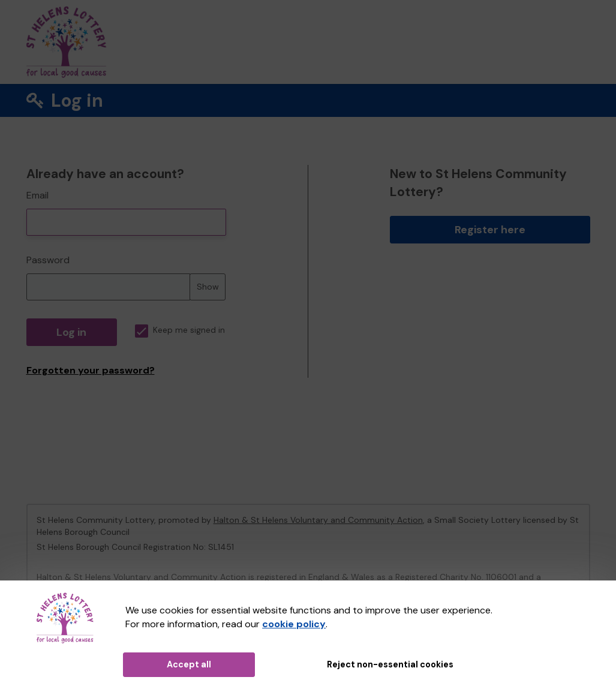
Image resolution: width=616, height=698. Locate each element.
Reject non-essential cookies (390, 664)
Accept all (189, 664)
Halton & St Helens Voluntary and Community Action (318, 520)
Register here (490, 230)
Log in (71, 332)
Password (48, 260)
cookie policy (294, 624)
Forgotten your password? (91, 370)
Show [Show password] (208, 287)
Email (37, 195)
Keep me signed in (180, 330)
